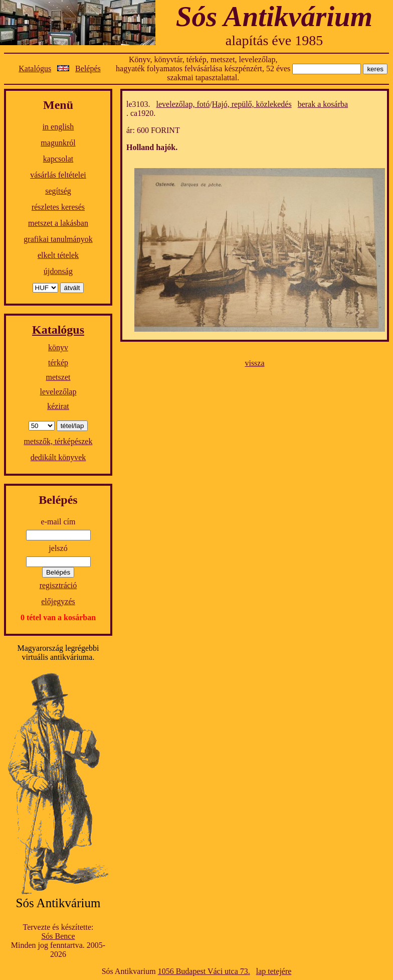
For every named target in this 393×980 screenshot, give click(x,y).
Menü (58, 105)
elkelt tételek (58, 255)
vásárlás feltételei (58, 175)
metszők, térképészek (58, 441)
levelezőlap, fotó (183, 104)
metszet (58, 377)
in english (58, 127)
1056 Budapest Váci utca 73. (204, 971)
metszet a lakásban (58, 223)
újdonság (58, 271)
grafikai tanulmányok (58, 239)
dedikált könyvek (58, 457)
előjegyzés (58, 601)
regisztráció (58, 585)
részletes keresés (58, 207)
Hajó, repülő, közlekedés (252, 104)
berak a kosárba (323, 104)
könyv (58, 347)
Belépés (88, 68)
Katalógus (35, 68)
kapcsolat (58, 159)
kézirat (58, 406)
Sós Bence (58, 936)
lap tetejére (274, 971)
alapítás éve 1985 (274, 40)
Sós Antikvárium (274, 16)
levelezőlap (58, 392)
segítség (58, 191)
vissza (254, 363)
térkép (58, 363)
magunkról (58, 143)
